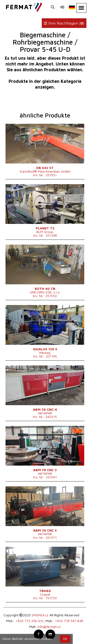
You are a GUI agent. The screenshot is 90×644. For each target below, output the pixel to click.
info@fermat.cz (49, 627)
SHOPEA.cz (40, 615)
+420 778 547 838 (69, 621)
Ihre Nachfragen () (64, 23)
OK (65, 639)
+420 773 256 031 (30, 621)
